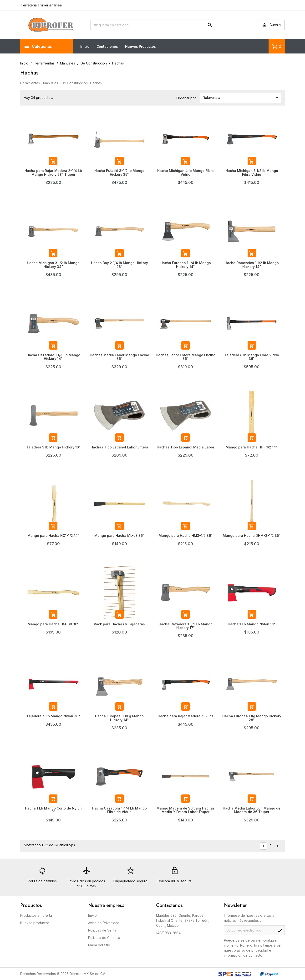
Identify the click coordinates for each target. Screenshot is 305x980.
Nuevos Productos (140, 46)
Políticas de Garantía (104, 938)
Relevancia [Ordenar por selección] (241, 98)
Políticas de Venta (102, 930)
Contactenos (107, 46)
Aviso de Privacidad (104, 923)
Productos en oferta (36, 915)
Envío (92, 915)
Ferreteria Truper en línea (41, 5)
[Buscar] (153, 25)
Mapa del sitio (99, 945)
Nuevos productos (35, 923)
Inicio (85, 46)
